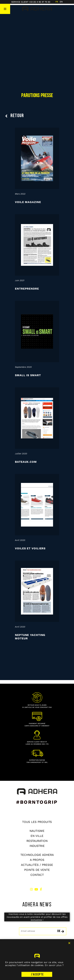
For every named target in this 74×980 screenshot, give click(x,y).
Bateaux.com (26, 462)
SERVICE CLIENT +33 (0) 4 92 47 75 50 (31, 2)
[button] (5, 9)
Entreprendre (27, 289)
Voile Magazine (28, 202)
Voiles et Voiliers (30, 548)
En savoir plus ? (54, 976)
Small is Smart (28, 375)
